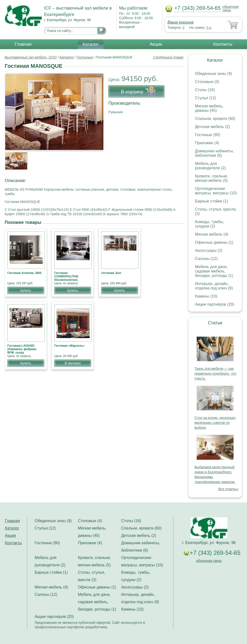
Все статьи (228, 489)
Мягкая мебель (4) (212, 234)
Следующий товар (168, 57)
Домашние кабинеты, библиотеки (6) (214, 153)
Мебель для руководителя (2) (210, 166)
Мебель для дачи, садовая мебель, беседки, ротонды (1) (214, 271)
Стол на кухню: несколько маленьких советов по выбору (215, 423)
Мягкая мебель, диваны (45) (209, 108)
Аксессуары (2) (209, 250)
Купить (26, 290)
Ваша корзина (180, 22)
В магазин (73, 363)
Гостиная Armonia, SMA (25, 273)
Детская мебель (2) (212, 127)
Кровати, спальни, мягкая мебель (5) (212, 178)
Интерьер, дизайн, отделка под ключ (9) (214, 286)
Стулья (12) (206, 98)
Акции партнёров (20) (215, 304)
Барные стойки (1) (212, 201)
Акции (156, 44)
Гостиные (85, 57)
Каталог (91, 44)
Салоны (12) (206, 259)
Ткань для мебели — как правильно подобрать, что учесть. (215, 373)
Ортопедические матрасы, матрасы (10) (216, 191)
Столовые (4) (207, 82)
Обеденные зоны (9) (213, 74)
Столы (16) (205, 90)
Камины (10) (206, 296)
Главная (23, 44)
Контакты (223, 44)
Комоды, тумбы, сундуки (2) (210, 224)
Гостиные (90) (208, 135)
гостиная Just (111, 273)
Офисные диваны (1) (214, 242)
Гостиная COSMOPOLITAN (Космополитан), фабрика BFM (66, 278)
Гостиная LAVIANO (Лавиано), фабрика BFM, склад (22, 349)
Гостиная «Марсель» (69, 346)
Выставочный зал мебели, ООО (31, 57)
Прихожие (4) (207, 143)
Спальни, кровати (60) (215, 119)
